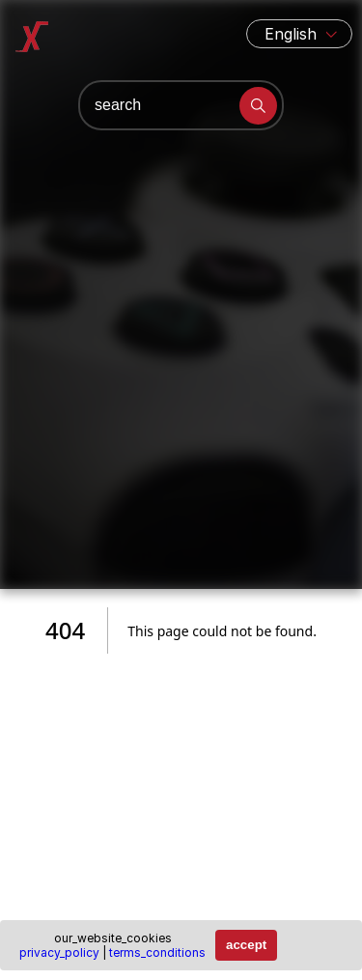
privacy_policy (59, 952)
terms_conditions (157, 952)
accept (246, 945)
